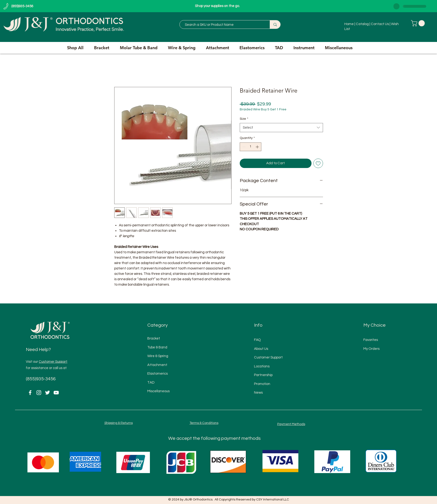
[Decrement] (243, 147)
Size (244, 119)
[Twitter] (47, 393)
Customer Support (53, 362)
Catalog (362, 24)
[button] (419, 23)
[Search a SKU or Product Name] (222, 25)
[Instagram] (39, 393)
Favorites (371, 340)
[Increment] (258, 147)
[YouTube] (56, 393)
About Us (261, 349)
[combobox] (281, 128)
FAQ (257, 340)
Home (349, 24)
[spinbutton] (251, 147)
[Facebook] (30, 393)
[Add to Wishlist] (318, 163)
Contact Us (380, 24)
